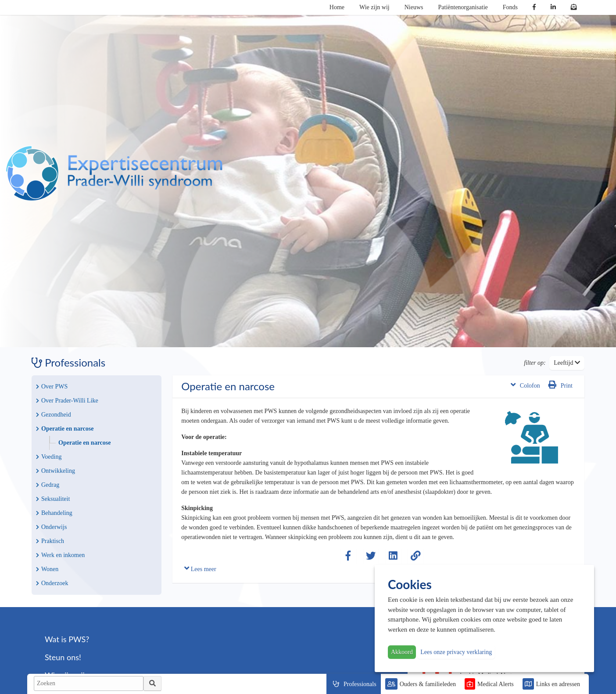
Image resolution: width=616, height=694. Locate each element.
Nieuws (414, 7)
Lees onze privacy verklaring (456, 652)
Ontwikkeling (56, 471)
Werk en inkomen (60, 555)
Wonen (47, 569)
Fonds (510, 7)
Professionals (360, 684)
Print (560, 385)
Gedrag (48, 485)
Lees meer (200, 568)
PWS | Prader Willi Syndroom (114, 173)
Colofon (525, 385)
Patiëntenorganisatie (463, 7)
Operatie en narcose (65, 429)
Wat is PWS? (67, 639)
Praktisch (50, 541)
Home (337, 7)
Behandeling (54, 513)
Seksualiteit (53, 499)
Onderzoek (52, 583)
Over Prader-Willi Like (67, 401)
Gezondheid (54, 415)
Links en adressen (558, 684)
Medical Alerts (496, 684)
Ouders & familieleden (428, 684)
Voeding (49, 457)
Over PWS (52, 387)
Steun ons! (63, 657)
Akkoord (402, 652)
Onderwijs (51, 527)
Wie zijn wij (374, 7)
